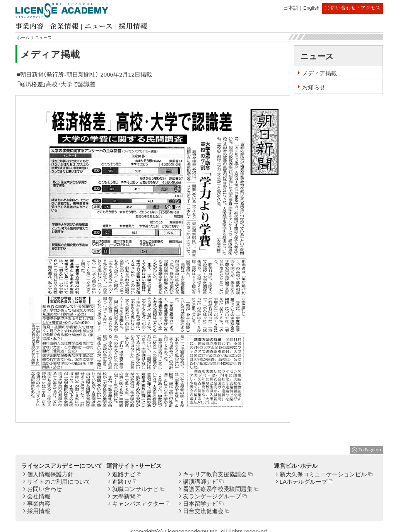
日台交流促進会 (203, 511)
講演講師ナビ (200, 482)
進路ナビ (124, 474)
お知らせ (314, 87)
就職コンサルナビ (135, 489)
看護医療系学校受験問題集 (218, 489)
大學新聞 (124, 496)
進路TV (122, 482)
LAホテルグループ (303, 482)
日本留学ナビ (200, 504)
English (311, 8)
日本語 (291, 8)
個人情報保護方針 (50, 474)
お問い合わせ (44, 489)
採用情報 (133, 26)
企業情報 (64, 26)
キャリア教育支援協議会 (215, 474)
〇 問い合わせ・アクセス (352, 8)
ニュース (99, 26)
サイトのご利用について (59, 482)
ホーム (23, 38)
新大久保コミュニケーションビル (323, 474)
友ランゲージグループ (212, 496)
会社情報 (39, 496)
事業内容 (30, 26)
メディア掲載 (319, 73)
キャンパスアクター (138, 504)
